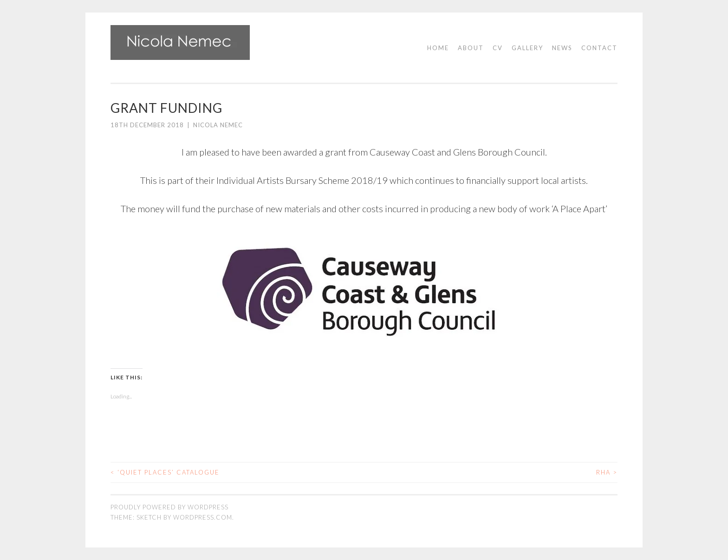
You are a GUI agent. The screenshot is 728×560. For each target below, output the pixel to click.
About (471, 48)
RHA (607, 472)
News (562, 48)
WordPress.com (203, 517)
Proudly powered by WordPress (169, 507)
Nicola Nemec (218, 125)
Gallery (527, 48)
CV (498, 48)
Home (438, 48)
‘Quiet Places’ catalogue (165, 472)
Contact (599, 48)
